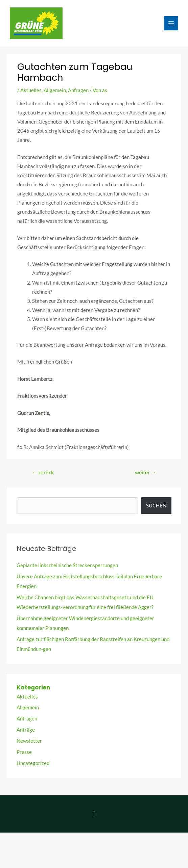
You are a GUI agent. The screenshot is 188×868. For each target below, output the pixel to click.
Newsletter (29, 741)
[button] (94, 814)
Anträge (26, 730)
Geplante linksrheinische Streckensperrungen (67, 565)
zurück (43, 472)
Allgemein (55, 90)
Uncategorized (33, 763)
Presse (24, 752)
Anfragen (78, 90)
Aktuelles (31, 90)
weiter (146, 472)
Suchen (156, 506)
